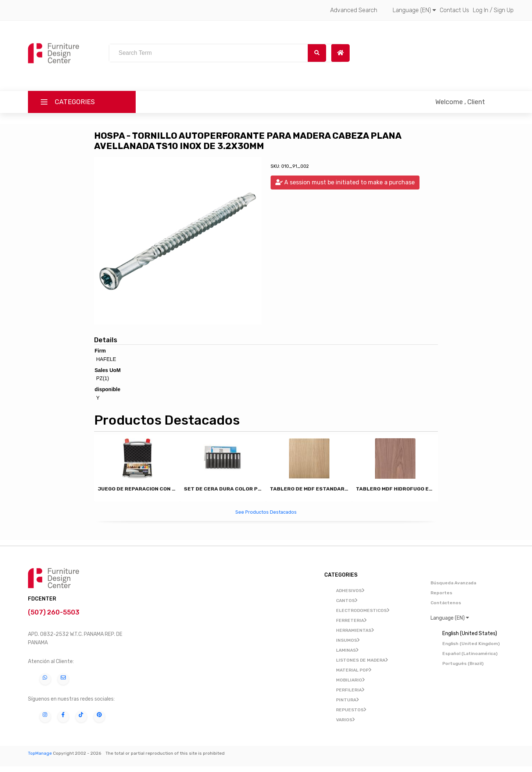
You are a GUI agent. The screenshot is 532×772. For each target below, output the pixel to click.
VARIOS (346, 720)
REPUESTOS (351, 710)
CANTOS (347, 601)
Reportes (441, 593)
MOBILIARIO (351, 680)
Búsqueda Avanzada (453, 583)
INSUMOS (348, 640)
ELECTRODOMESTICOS (363, 610)
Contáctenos (446, 603)
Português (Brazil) (463, 663)
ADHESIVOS (350, 591)
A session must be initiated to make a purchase (345, 182)
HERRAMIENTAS (355, 630)
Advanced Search (354, 10)
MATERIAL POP (354, 670)
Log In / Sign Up (493, 10)
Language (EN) (414, 10)
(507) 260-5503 (54, 612)
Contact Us (454, 10)
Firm (100, 351)
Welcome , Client (460, 102)
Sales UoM (108, 370)
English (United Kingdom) (471, 644)
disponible (107, 389)
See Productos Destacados (266, 512)
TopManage (40, 753)
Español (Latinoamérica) (470, 654)
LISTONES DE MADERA (362, 660)
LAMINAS (347, 650)
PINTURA (348, 700)
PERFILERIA (350, 690)
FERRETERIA (351, 620)
